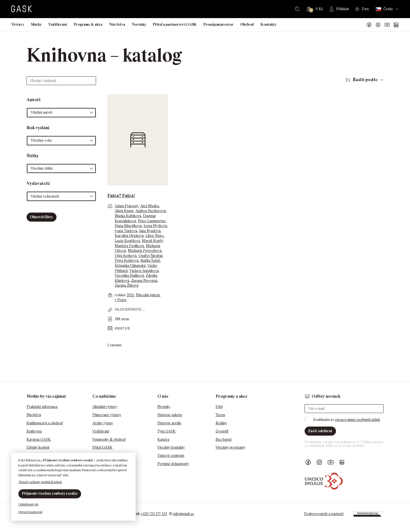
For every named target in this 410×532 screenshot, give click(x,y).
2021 (130, 295)
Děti (219, 407)
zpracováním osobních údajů (358, 420)
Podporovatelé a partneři (324, 514)
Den (365, 9)
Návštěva (117, 24)
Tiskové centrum (171, 456)
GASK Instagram (378, 25)
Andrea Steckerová (150, 211)
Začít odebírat (320, 431)
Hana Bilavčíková (128, 226)
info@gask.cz (184, 514)
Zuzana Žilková (127, 285)
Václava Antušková (144, 271)
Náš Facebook (369, 25)
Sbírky (36, 24)
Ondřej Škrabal (150, 256)
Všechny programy (230, 447)
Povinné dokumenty (173, 464)
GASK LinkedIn (396, 25)
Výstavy (18, 24)
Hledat (297, 9)
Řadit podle (365, 80)
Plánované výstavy (107, 415)
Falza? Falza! (121, 195)
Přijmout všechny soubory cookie (50, 493)
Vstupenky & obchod (109, 439)
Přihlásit (342, 9)
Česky (384, 9)
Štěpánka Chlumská (130, 266)
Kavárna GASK (39, 439)
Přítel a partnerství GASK (175, 24)
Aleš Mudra (149, 206)
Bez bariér (224, 439)
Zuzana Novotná (144, 281)
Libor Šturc (155, 236)
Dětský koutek (38, 447)
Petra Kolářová (127, 260)
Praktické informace (42, 407)
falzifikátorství (128, 309)
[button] (61, 113)
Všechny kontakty (171, 447)
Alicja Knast (124, 211)
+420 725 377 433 (154, 514)
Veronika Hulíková (129, 275)
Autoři (33, 100)
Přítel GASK (102, 447)
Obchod (247, 24)
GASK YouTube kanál (387, 25)
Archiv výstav (103, 423)
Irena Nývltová (155, 226)
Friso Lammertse (152, 221)
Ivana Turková (126, 231)
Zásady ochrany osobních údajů (40, 482)
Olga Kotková (126, 256)
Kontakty (268, 24)
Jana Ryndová (150, 231)
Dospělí (222, 431)
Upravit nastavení (30, 512)
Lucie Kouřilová (127, 241)
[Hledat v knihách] (61, 81)
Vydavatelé (38, 183)
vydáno (121, 295)
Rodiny (221, 423)
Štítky (33, 156)
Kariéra (163, 439)
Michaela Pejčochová (145, 251)
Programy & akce (88, 24)
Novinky (139, 24)
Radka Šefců (150, 260)
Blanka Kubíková (128, 216)
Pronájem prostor (218, 24)
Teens (220, 415)
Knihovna (34, 431)
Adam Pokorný (126, 206)
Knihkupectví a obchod (45, 423)
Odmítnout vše (28, 504)
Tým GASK (167, 431)
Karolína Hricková (129, 236)
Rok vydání (38, 128)
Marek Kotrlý (152, 241)
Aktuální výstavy (105, 407)
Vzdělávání (58, 24)
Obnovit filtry (41, 217)
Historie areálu (169, 423)
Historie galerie (170, 415)
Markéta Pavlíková (129, 246)
